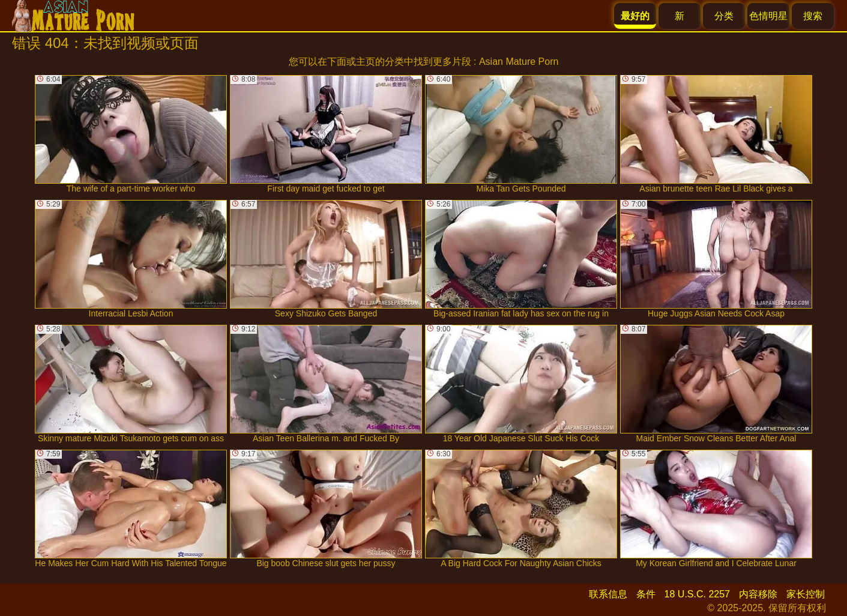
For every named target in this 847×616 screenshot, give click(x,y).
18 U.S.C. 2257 (697, 594)
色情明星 (768, 16)
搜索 (813, 16)
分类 (724, 16)
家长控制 (806, 594)
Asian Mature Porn (519, 62)
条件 (646, 594)
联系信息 (608, 594)
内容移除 (758, 594)
